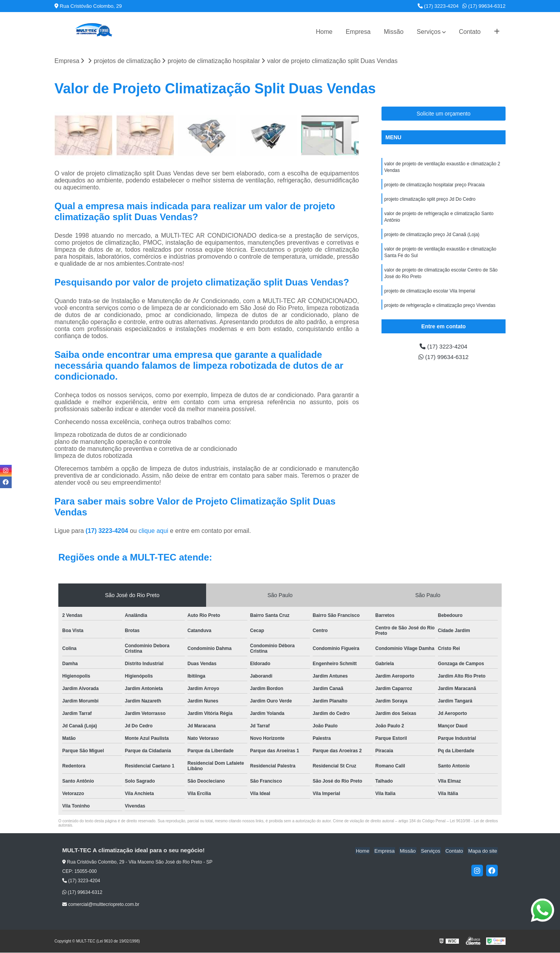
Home (324, 32)
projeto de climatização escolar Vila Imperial (430, 295)
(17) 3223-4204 (438, 6)
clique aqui (153, 531)
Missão (394, 32)
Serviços (429, 32)
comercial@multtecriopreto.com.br (101, 904)
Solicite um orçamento (444, 114)
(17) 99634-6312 (484, 6)
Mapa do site (483, 851)
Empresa (358, 32)
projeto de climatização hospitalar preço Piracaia (434, 186)
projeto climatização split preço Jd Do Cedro (430, 200)
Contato (470, 32)
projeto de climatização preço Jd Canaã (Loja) (432, 237)
